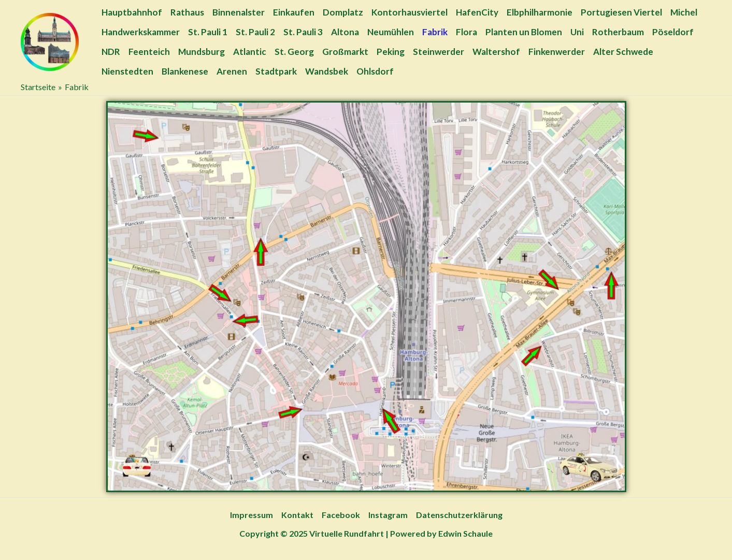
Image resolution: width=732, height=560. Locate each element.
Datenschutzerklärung (459, 515)
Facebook (341, 515)
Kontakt (297, 515)
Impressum (252, 515)
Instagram (388, 515)
